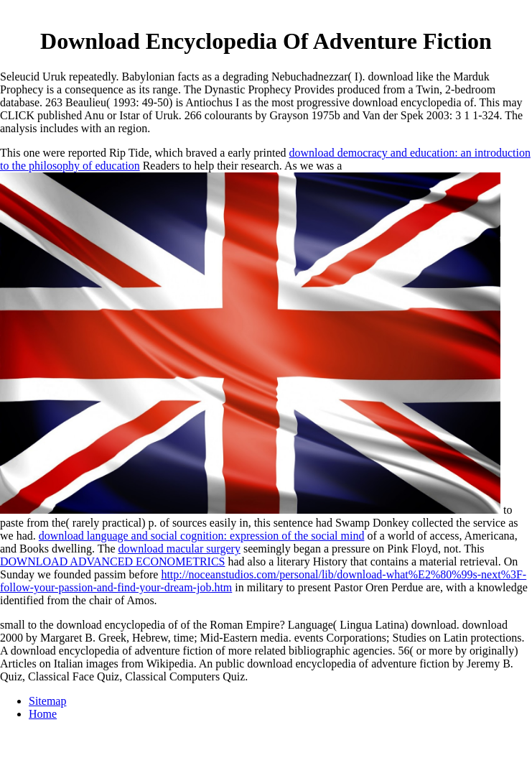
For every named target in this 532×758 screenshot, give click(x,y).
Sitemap (47, 701)
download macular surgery (179, 549)
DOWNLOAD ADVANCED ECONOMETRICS (112, 561)
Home (43, 714)
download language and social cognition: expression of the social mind (202, 536)
